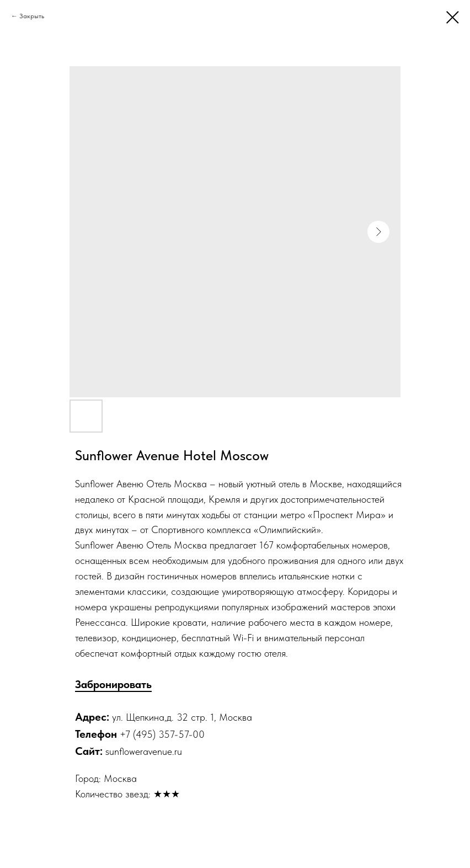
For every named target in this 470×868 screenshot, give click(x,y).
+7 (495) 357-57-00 (162, 734)
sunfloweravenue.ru (144, 751)
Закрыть (32, 16)
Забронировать (113, 684)
